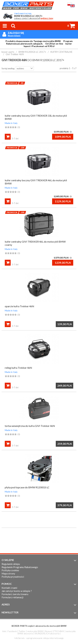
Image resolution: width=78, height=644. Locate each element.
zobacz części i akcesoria (27, 18)
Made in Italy (11, 123)
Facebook (12, 631)
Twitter (22, 631)
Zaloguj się (16, 33)
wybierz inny (47, 18)
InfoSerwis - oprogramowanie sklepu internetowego (39, 638)
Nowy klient (14, 36)
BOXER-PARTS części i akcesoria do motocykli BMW (39, 626)
